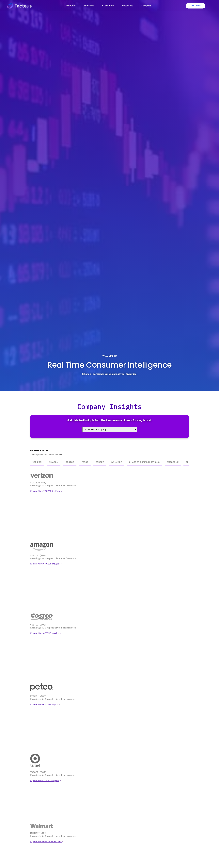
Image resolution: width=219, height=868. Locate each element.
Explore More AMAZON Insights (45, 564)
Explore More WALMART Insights (46, 842)
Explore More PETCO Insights (44, 704)
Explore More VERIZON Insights (45, 491)
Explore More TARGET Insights (45, 781)
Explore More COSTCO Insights (45, 633)
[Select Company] (110, 429)
